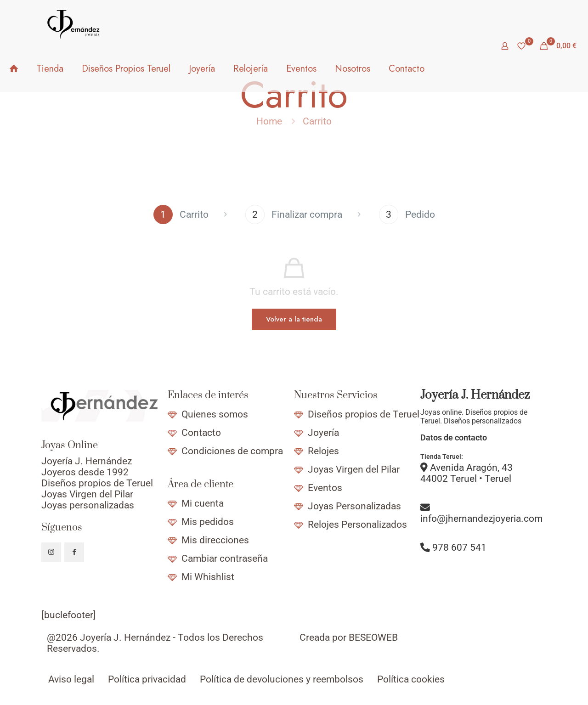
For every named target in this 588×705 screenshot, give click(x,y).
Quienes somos (215, 414)
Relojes (323, 451)
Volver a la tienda (294, 319)
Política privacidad (147, 679)
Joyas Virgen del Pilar (354, 469)
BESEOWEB (373, 637)
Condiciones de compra (232, 451)
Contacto (201, 433)
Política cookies (411, 679)
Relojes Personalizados (357, 525)
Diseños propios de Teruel (364, 414)
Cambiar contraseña (225, 558)
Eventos (325, 488)
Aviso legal (71, 679)
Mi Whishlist (208, 577)
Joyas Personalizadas (354, 506)
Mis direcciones (215, 540)
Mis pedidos (208, 522)
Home (269, 121)
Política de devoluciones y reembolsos (282, 679)
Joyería (323, 433)
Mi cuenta (203, 503)
